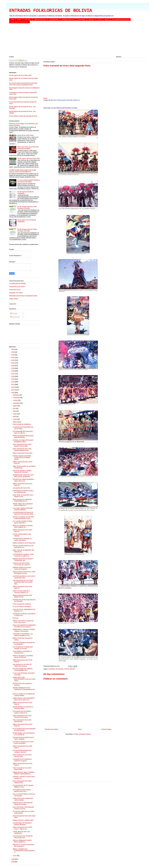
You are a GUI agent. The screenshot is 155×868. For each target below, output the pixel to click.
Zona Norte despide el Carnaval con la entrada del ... (24, 643)
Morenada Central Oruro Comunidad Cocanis (23, 296)
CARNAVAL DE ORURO (40, 19)
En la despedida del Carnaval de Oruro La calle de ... (23, 432)
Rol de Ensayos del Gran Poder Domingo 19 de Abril (27, 230)
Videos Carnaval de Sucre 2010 (22, 453)
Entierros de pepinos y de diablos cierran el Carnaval (23, 656)
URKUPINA (91, 19)
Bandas (19, 19)
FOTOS (99, 19)
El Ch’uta (15, 618)
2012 (13, 387)
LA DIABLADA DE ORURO (17, 284)
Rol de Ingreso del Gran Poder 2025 (20, 75)
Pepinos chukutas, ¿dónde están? (23, 820)
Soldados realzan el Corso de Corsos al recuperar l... (22, 568)
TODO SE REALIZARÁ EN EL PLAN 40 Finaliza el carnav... (24, 573)
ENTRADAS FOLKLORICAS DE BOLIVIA (51, 11)
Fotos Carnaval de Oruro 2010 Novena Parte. (22, 756)
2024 (13, 355)
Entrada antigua (106, 729)
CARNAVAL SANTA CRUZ (68, 19)
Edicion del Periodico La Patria (67, 108)
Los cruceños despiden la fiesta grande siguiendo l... (22, 522)
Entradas (14, 313)
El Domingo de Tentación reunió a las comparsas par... (23, 491)
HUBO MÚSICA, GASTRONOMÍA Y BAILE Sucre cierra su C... (24, 699)
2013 (13, 384)
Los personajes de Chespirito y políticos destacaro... (22, 824)
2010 (13, 393)
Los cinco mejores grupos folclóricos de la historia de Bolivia (29, 181)
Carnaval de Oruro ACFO (17, 287)
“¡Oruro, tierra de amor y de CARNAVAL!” (21, 832)
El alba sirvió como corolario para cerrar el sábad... (23, 799)
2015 (13, 379)
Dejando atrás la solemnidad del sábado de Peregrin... (23, 804)
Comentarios (15, 317)
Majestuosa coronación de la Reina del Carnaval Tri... (23, 845)
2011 (13, 390)
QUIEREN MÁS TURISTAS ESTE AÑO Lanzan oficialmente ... (23, 476)
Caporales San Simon (16, 293)
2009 (13, 859)
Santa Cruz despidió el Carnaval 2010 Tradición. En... (23, 526)
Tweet (45, 98)
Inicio (80, 729)
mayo (15, 414)
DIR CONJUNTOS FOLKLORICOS (121, 19)
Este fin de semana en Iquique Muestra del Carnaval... (22, 471)
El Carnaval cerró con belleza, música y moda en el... (22, 712)
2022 (13, 360)
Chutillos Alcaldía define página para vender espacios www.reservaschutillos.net (23, 171)
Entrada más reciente (51, 729)
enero (15, 856)
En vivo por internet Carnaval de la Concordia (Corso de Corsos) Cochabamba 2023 (23, 84)
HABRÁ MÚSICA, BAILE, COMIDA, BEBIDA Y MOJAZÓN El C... (24, 773)
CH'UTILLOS (28, 19)
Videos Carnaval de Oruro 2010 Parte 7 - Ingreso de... (22, 828)
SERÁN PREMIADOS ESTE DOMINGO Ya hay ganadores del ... (24, 689)
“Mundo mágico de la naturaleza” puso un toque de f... (23, 505)
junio (15, 411)
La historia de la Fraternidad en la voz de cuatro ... (23, 428)
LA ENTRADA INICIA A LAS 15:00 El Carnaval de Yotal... (24, 577)
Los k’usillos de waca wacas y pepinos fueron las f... (22, 790)
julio (14, 408)
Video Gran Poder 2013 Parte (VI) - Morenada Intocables (28, 148)
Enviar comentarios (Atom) (82, 734)
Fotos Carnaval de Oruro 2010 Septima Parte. (22, 782)
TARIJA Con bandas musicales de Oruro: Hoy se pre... (23, 622)
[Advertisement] (69, 40)
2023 (13, 358)
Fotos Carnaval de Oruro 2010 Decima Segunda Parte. (22, 450)
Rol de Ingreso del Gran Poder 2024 (29, 159)
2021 (13, 363)
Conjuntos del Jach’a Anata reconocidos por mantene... (22, 564)
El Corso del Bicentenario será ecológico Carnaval (22, 751)
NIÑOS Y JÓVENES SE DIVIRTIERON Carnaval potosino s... (24, 851)
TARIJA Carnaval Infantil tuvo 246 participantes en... (23, 547)
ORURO (72, 669)
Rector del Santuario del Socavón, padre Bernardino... (23, 437)
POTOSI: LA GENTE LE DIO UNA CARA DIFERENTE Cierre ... (23, 518)
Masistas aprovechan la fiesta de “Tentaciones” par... (23, 560)
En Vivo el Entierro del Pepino (22, 607)
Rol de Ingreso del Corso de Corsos (20, 22)
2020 (13, 366)
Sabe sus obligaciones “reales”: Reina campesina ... (22, 841)
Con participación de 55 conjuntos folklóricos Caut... (23, 786)
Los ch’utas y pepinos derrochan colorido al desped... (23, 509)
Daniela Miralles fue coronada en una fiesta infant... (23, 708)
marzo (15, 419)
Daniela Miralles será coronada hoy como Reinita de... (23, 734)
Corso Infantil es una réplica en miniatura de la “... (22, 652)
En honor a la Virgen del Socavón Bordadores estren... (23, 441)
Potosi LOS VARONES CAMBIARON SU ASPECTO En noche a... (24, 626)
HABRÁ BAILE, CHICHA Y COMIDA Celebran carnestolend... (24, 630)
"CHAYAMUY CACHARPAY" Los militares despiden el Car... (23, 635)
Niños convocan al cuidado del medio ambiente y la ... (22, 500)
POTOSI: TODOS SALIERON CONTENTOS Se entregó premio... (22, 458)
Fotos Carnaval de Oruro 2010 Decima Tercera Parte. (22, 445)
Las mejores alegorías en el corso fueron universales (23, 743)
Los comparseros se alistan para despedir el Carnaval (23, 648)
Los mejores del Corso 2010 (21, 488)
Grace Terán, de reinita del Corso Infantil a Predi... (23, 496)
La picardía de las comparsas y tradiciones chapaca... (22, 760)
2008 (13, 862)
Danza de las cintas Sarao (25, 135)
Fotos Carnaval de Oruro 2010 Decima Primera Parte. (22, 716)
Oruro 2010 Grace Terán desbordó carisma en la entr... (23, 808)
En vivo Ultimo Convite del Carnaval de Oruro (23, 116)
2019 (13, 368)
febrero (15, 422)
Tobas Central (13, 299)
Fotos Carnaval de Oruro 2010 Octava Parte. (22, 769)
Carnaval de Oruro (15, 290)
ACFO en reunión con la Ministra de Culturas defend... (24, 695)
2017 (13, 374)
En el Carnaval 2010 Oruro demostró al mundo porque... (24, 730)
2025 (13, 352)
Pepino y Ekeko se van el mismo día (24, 543)
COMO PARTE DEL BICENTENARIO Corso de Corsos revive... (24, 679)
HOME (13, 19)
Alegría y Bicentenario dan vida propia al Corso (22, 596)
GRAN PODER (82, 19)
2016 (13, 376)
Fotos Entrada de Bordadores (22, 424)
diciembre (16, 395)
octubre (15, 400)
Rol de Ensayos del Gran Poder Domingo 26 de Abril (27, 207)
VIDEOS (107, 19)
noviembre (16, 398)
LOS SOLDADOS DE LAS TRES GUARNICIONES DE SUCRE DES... (23, 582)
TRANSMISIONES (54, 19)
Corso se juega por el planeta (22, 604)
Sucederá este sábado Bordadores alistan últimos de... (23, 480)
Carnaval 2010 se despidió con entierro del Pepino (22, 539)
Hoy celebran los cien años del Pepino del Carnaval (22, 665)
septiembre (17, 403)
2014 (13, 382)
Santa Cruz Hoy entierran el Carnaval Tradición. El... (21, 592)
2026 (13, 349)
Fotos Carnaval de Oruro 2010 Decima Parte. (22, 721)
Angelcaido (13, 304)
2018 (13, 371)
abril (14, 417)
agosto (15, 406)
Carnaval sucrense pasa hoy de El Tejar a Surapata (23, 738)
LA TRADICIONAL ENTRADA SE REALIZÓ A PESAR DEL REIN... (23, 513)
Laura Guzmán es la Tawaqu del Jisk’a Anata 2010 (23, 837)
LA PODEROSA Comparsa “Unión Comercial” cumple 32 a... (23, 555)
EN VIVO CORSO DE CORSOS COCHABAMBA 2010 (23, 670)
